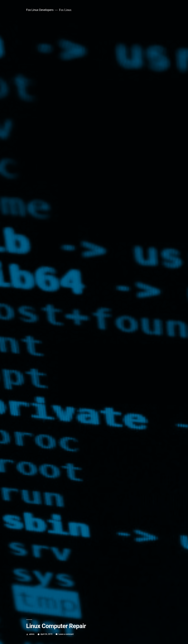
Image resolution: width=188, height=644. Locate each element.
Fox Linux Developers (40, 10)
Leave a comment (66, 634)
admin (32, 634)
